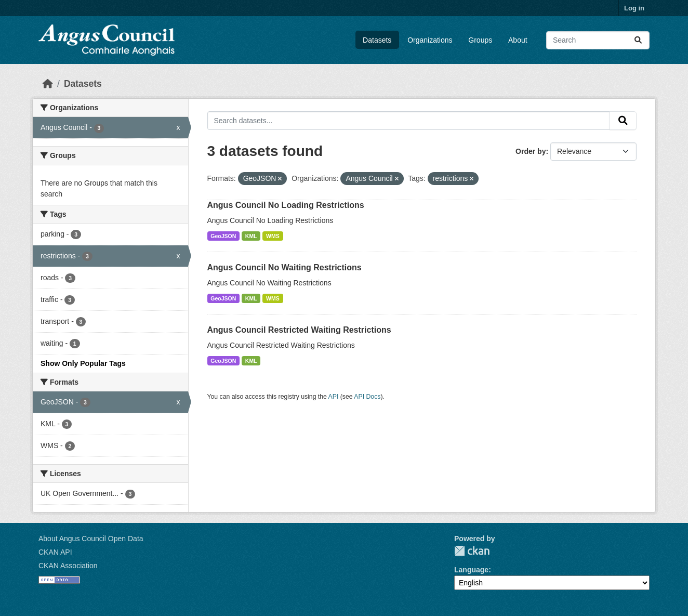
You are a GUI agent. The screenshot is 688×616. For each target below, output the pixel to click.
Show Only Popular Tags (83, 363)
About (518, 40)
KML (251, 236)
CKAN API (55, 552)
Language (471, 570)
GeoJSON (223, 236)
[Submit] (638, 40)
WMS (273, 236)
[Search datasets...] (598, 40)
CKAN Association (68, 566)
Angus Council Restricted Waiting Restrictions (299, 330)
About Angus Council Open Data (91, 539)
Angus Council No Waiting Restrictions (285, 267)
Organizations (430, 40)
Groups (480, 40)
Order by (531, 151)
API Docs (367, 397)
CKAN (472, 551)
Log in (634, 8)
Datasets (377, 40)
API (334, 397)
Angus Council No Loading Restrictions (286, 205)
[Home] (48, 84)
